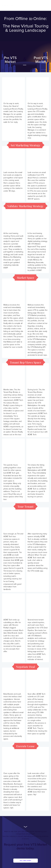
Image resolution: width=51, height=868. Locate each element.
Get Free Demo (26, 861)
